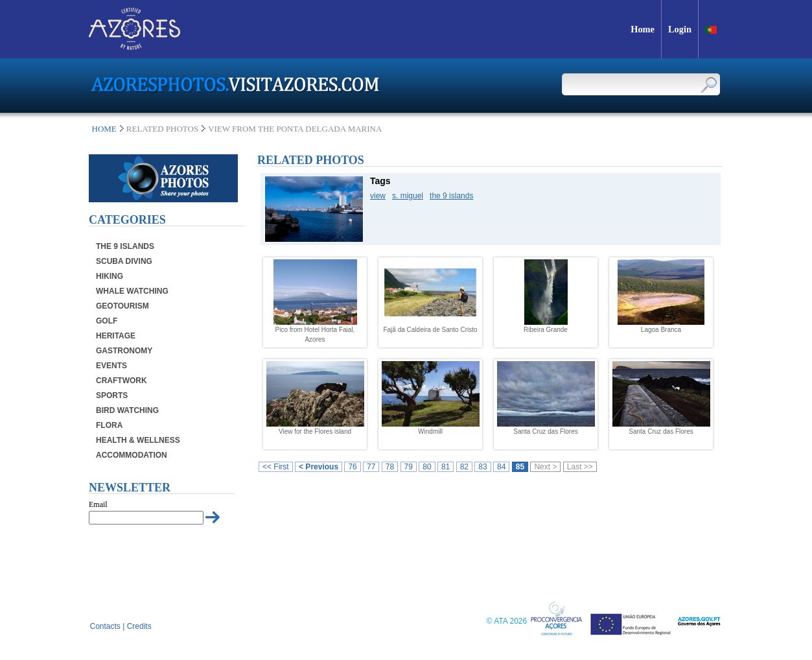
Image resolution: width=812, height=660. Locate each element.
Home (104, 129)
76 (352, 467)
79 (409, 467)
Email (98, 504)
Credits (139, 626)
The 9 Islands (125, 246)
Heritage (116, 336)
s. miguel (408, 196)
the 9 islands (451, 196)
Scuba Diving (124, 261)
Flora (109, 425)
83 (482, 467)
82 (464, 467)
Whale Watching (132, 291)
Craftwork (122, 381)
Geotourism (122, 306)
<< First (276, 467)
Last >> (580, 467)
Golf (107, 321)
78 (390, 467)
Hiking (110, 276)
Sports (112, 395)
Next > (545, 467)
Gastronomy (124, 351)
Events (111, 366)
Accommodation (132, 455)
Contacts (105, 626)
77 (371, 467)
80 (427, 467)
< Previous (319, 467)
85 (520, 467)
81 (446, 467)
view (378, 196)
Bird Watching (127, 410)
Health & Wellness (138, 440)
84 (501, 467)
